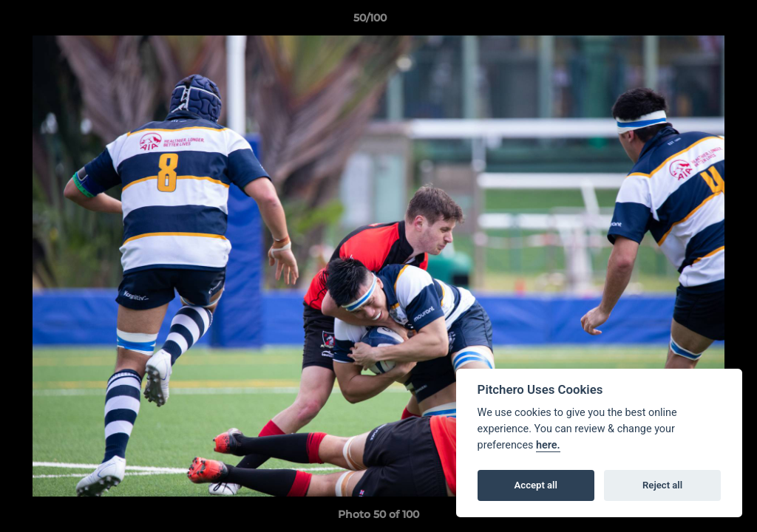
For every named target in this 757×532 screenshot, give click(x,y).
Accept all (536, 485)
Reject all (662, 485)
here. (548, 445)
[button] (695, 21)
